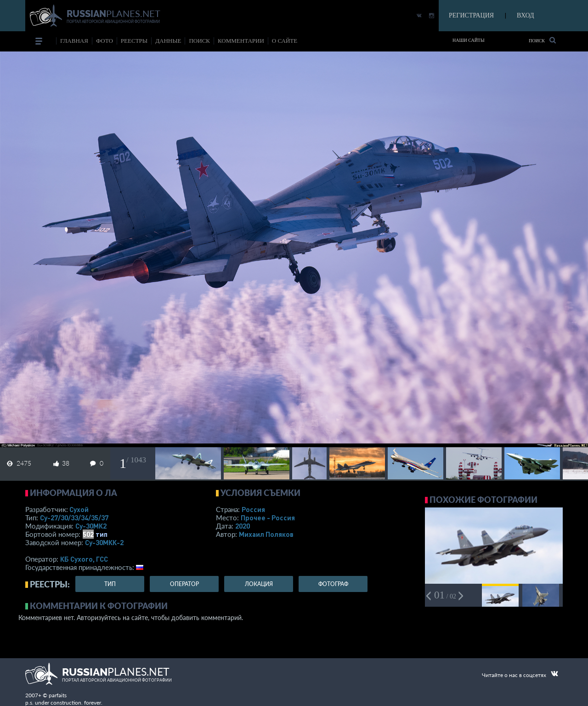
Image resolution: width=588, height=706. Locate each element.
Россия (253, 509)
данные (168, 41)
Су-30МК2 (91, 526)
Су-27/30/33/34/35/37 (74, 518)
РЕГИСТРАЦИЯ (471, 15)
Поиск (542, 40)
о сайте (285, 41)
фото (105, 41)
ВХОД (525, 15)
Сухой (79, 509)
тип (102, 534)
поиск (199, 41)
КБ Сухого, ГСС (84, 559)
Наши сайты (469, 40)
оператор (184, 584)
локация (259, 584)
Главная (74, 41)
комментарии (241, 41)
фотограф (333, 584)
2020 (243, 526)
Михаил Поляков (266, 534)
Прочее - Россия (268, 518)
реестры (134, 41)
